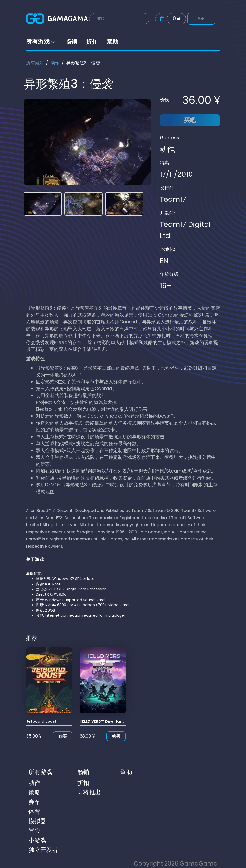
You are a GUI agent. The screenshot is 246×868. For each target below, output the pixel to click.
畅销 (71, 42)
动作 (55, 63)
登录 (201, 19)
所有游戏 (41, 42)
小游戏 (37, 840)
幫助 (112, 42)
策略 (34, 792)
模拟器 (37, 821)
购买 (63, 736)
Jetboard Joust (41, 721)
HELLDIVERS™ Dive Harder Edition (111, 721)
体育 (34, 811)
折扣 (92, 42)
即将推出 (89, 792)
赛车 (34, 802)
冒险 (34, 831)
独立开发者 (43, 850)
